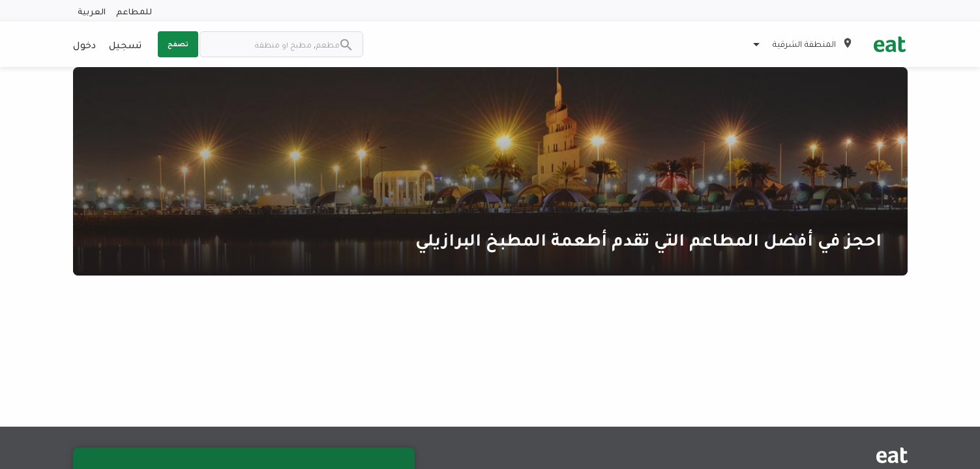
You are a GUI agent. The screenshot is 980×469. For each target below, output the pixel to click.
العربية (92, 11)
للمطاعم (134, 11)
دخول (84, 44)
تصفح (178, 44)
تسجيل (125, 44)
